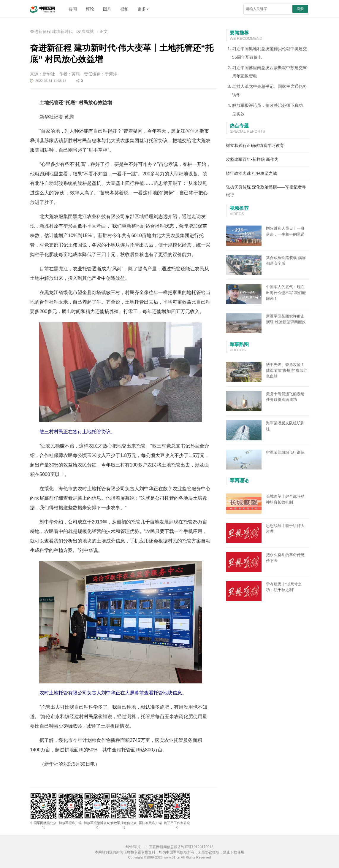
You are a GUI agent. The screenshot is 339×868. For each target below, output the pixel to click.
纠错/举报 (133, 847)
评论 (90, 9)
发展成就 (85, 31)
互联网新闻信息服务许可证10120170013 (181, 847)
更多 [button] (143, 9)
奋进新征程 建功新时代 (51, 31)
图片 (107, 9)
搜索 (300, 9)
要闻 (73, 9)
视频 (124, 9)
